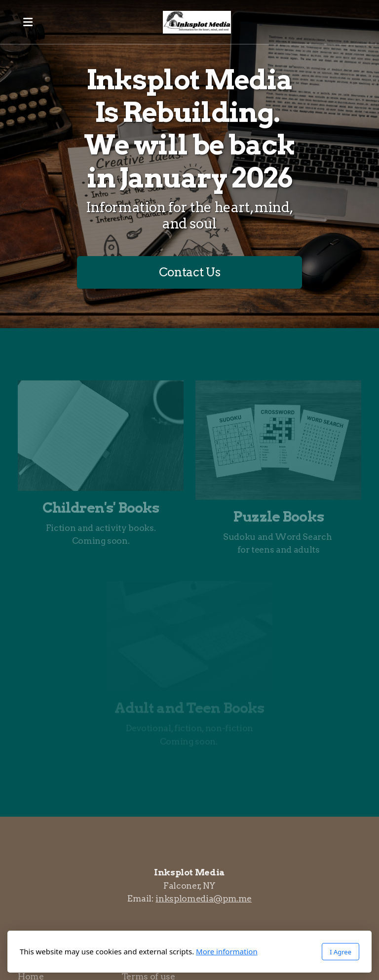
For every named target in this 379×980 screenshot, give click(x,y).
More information (227, 951)
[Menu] (28, 22)
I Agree (341, 952)
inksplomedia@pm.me (204, 898)
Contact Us (189, 272)
